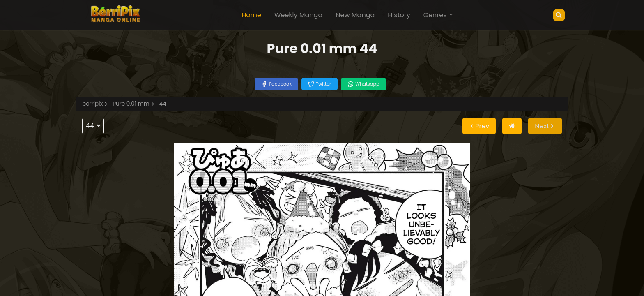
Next (545, 126)
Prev (479, 126)
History (399, 15)
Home (251, 15)
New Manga (355, 15)
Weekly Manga (298, 15)
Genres (439, 15)
